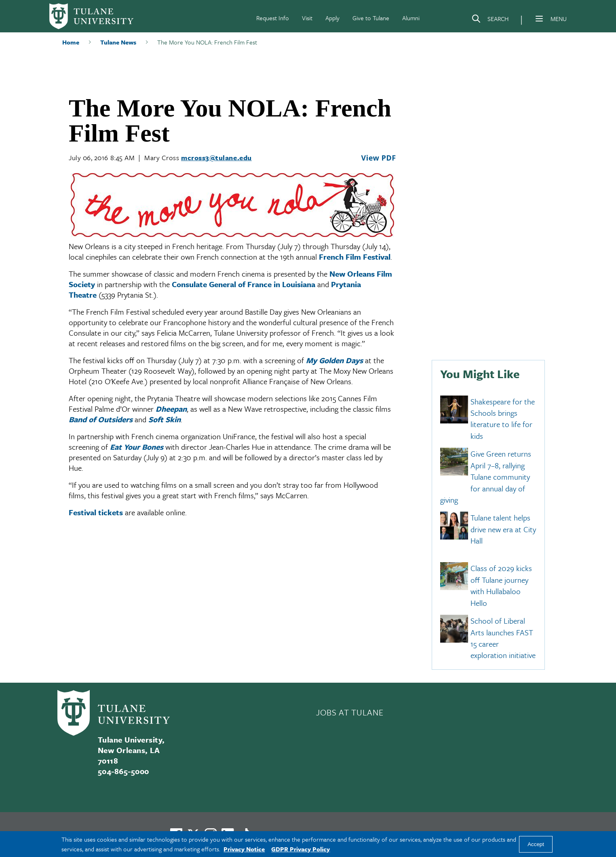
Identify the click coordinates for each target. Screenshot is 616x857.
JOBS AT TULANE (350, 712)
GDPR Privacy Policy (301, 849)
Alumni (411, 18)
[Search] (490, 20)
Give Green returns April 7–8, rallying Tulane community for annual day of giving (486, 477)
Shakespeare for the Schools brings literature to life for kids (503, 419)
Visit (307, 18)
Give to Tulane (371, 18)
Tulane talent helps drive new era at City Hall (503, 529)
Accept (536, 844)
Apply (332, 18)
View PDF (378, 158)
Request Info (273, 18)
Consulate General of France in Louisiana (244, 284)
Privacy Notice (244, 849)
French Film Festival (355, 257)
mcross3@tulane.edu (216, 158)
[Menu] (539, 19)
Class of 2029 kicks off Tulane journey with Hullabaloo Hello (501, 586)
